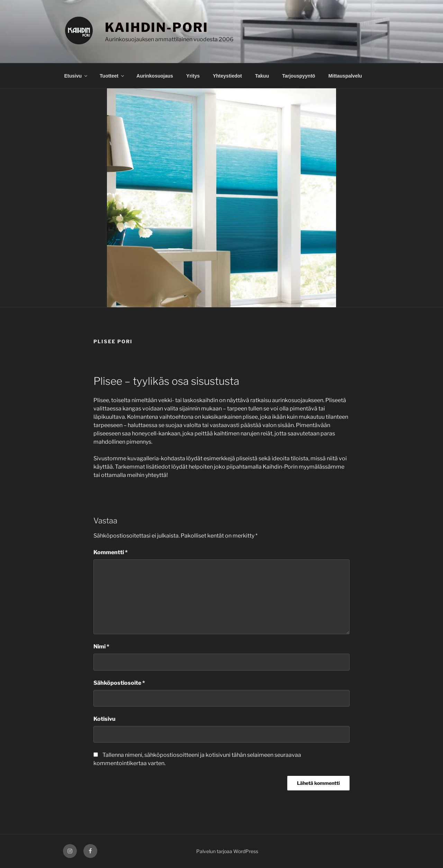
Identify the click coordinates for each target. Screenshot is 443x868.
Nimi (101, 646)
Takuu (262, 76)
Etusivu (76, 76)
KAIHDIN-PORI (157, 27)
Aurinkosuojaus (155, 76)
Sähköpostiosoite (119, 683)
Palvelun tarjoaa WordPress (227, 851)
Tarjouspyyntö (299, 76)
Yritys (193, 76)
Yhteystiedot (227, 76)
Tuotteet (112, 76)
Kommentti (111, 552)
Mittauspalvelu (345, 76)
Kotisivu (105, 719)
